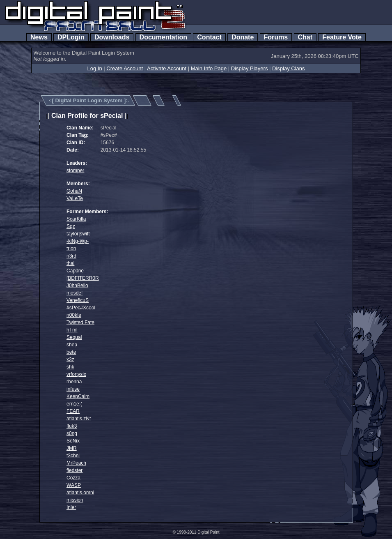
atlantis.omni (80, 493)
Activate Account (167, 68)
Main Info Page (209, 68)
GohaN (74, 191)
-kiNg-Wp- (78, 241)
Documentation (163, 37)
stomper (75, 170)
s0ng (72, 433)
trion (71, 249)
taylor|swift (78, 234)
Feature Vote (342, 37)
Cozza (73, 478)
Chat (305, 37)
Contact (209, 37)
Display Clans (288, 68)
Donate (243, 37)
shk (70, 367)
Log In (94, 68)
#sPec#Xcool (81, 308)
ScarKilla (76, 219)
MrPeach (76, 463)
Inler (71, 507)
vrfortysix (76, 374)
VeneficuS (78, 300)
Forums (276, 37)
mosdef (75, 293)
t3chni (73, 456)
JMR (72, 448)
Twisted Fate (80, 322)
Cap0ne (75, 271)
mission (75, 500)
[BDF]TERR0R (83, 278)
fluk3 (72, 426)
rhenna (74, 382)
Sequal (74, 337)
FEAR (73, 411)
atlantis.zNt (79, 419)
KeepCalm (78, 396)
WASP (74, 485)
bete (71, 352)
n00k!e (74, 315)
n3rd (71, 256)
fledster (75, 470)
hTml (72, 330)
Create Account (125, 68)
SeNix (73, 441)
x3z (70, 359)
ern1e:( (74, 404)
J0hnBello (77, 286)
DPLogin (71, 37)
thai (70, 263)
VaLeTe (75, 198)
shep (72, 345)
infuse (73, 389)
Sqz (71, 226)
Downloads (112, 37)
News (39, 37)
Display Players (250, 68)
